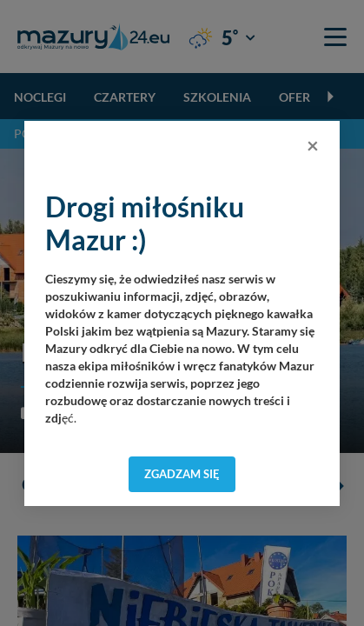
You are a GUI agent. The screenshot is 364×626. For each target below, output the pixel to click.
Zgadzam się (182, 474)
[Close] (313, 145)
